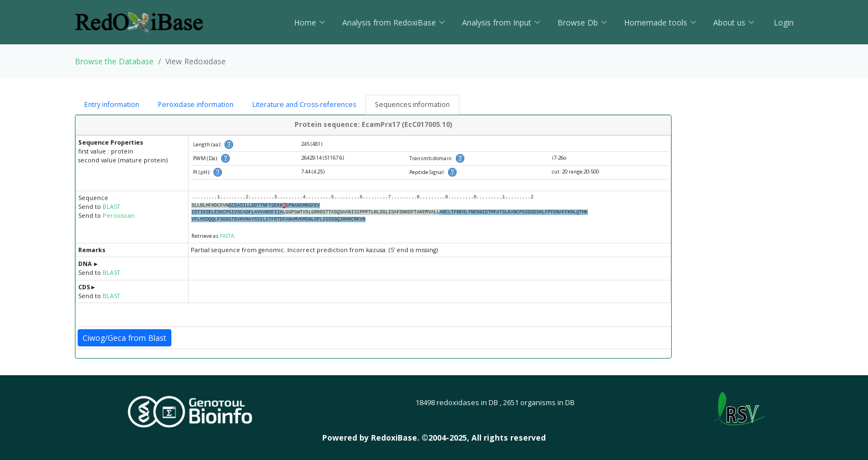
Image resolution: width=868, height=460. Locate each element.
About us (734, 22)
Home (310, 22)
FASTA (227, 236)
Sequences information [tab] (412, 104)
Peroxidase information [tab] (196, 104)
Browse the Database (114, 61)
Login (783, 22)
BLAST (111, 207)
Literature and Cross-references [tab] (304, 104)
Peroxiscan (119, 216)
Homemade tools (660, 22)
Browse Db (582, 22)
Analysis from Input (501, 22)
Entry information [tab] (112, 104)
